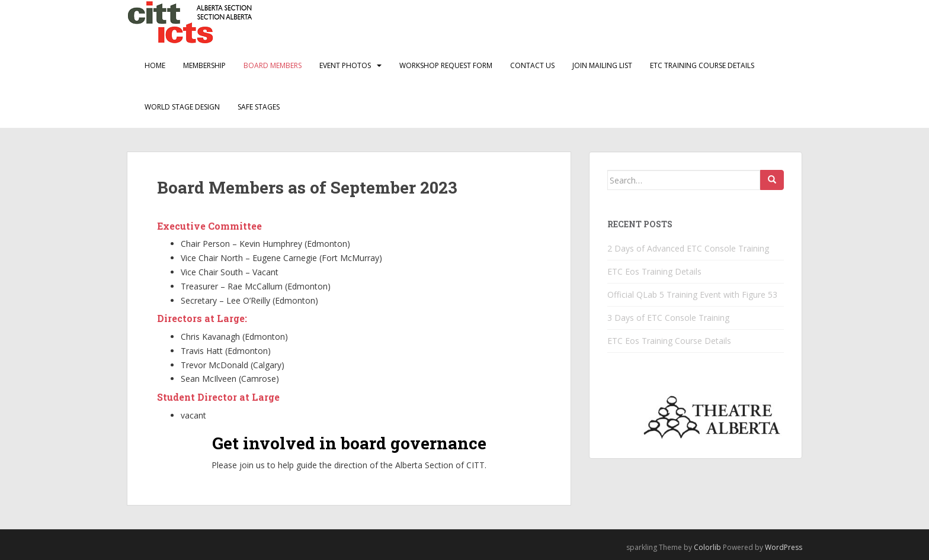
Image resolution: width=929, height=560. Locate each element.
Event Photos (345, 65)
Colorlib (707, 547)
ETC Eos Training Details (654, 271)
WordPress (784, 547)
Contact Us (532, 65)
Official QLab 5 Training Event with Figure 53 (692, 295)
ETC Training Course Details (702, 65)
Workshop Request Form (446, 65)
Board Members (273, 65)
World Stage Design (182, 107)
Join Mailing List (602, 65)
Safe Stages (259, 107)
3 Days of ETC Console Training (668, 318)
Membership (204, 65)
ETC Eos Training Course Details (669, 341)
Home (155, 65)
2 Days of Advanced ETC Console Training (688, 248)
